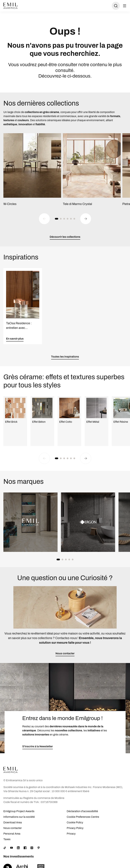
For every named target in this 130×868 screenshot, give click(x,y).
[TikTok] (5, 848)
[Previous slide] (44, 219)
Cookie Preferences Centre (83, 817)
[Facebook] (25, 848)
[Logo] (10, 6)
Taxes (7, 839)
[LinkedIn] (18, 848)
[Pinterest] (39, 848)
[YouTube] (12, 848)
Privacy (71, 834)
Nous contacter (13, 828)
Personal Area (12, 834)
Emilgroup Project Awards (19, 811)
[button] (57, 219)
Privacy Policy (75, 828)
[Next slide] (86, 219)
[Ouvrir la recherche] (116, 6)
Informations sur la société (19, 817)
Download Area (13, 822)
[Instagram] (32, 848)
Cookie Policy (75, 822)
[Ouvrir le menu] (125, 6)
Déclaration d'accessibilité (82, 811)
